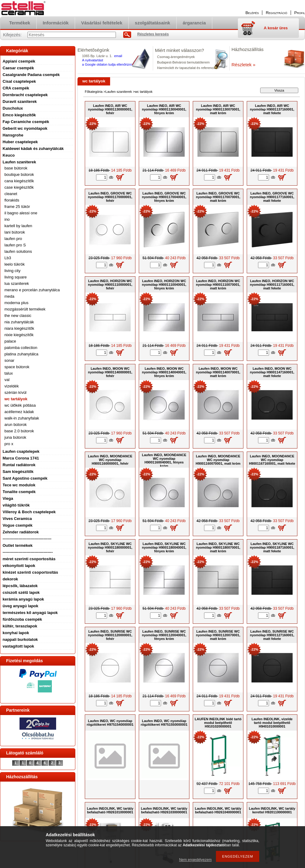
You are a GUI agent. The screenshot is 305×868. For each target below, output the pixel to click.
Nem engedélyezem (195, 860)
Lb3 (8, 258)
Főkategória (94, 92)
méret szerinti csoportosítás (29, 559)
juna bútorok (16, 437)
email (118, 56)
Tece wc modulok (19, 485)
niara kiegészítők (20, 328)
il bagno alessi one (21, 213)
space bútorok (17, 367)
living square (16, 277)
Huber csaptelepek (20, 142)
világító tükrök (16, 505)
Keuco (9, 155)
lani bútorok (15, 232)
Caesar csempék (18, 68)
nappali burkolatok (20, 639)
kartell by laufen (18, 226)
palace (10, 341)
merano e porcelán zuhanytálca (32, 290)
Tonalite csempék (19, 492)
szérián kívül (16, 392)
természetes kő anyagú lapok (30, 613)
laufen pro (13, 239)
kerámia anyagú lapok (23, 599)
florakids (12, 200)
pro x (9, 444)
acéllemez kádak (19, 412)
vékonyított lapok (19, 566)
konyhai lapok (16, 633)
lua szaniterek (17, 283)
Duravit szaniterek (20, 102)
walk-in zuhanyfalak (22, 418)
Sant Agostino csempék (25, 478)
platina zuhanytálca (22, 354)
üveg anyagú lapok (21, 606)
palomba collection (21, 348)
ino (7, 219)
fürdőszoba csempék (22, 619)
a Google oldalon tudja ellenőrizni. (107, 64)
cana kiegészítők (19, 181)
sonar (10, 360)
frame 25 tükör (17, 207)
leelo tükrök (15, 264)
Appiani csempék (19, 61)
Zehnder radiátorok (21, 532)
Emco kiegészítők (19, 115)
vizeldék (12, 386)
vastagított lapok (18, 646)
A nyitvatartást (93, 60)
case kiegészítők (19, 187)
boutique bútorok (19, 174)
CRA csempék (16, 88)
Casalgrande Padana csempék (31, 75)
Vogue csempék (18, 525)
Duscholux (13, 108)
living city (13, 271)
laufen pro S (15, 245)
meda (10, 296)
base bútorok (16, 168)
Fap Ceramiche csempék (26, 122)
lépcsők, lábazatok (20, 586)
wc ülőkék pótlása (20, 405)
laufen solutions (18, 251)
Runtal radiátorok (19, 465)
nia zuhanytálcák (19, 322)
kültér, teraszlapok (20, 626)
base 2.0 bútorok (19, 431)
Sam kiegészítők (18, 472)
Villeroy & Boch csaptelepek (29, 512)
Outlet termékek (18, 545)
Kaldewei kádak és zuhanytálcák (33, 149)
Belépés (252, 13)
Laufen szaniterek (20, 162)
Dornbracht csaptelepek (25, 95)
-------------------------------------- (28, 552)
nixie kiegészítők (19, 335)
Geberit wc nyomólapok (25, 128)
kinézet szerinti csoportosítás (30, 572)
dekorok (11, 579)
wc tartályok (16, 399)
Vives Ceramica (17, 519)
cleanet (11, 194)
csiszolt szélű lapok (21, 592)
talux (9, 373)
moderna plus (17, 303)
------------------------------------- (27, 539)
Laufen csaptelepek (21, 451)
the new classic (18, 316)
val (7, 380)
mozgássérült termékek (25, 309)
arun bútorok (16, 425)
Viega (8, 498)
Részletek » (243, 65)
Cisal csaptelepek (19, 81)
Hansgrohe (13, 135)
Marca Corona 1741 (21, 458)
